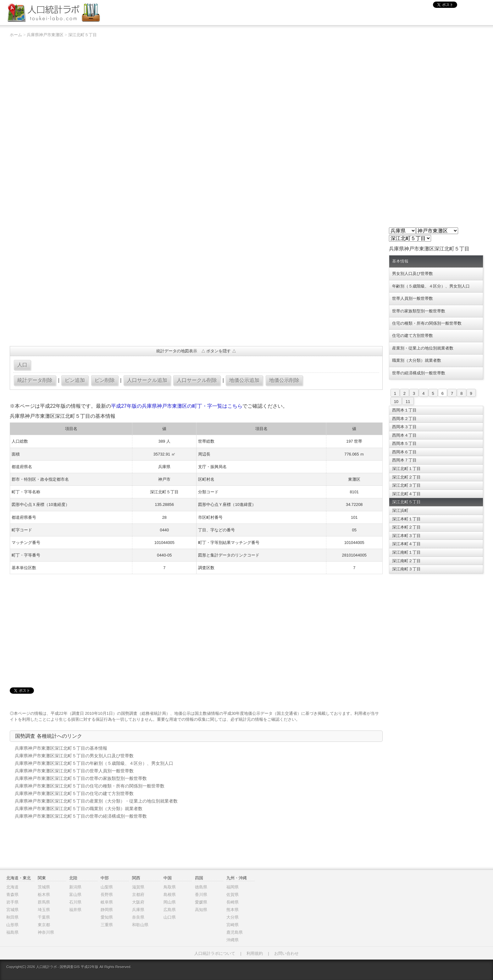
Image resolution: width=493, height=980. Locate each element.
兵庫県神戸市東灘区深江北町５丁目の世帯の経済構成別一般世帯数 (81, 816)
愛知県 (107, 917)
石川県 (75, 902)
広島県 (170, 910)
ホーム (16, 35)
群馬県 (44, 902)
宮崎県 (233, 925)
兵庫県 (138, 910)
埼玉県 (44, 910)
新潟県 (75, 887)
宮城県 (12, 910)
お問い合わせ (286, 953)
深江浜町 (400, 510)
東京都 (44, 925)
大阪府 (138, 902)
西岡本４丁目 (404, 435)
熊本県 (233, 910)
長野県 (107, 895)
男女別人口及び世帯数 (413, 274)
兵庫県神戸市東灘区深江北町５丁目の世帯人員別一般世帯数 (74, 771)
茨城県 (44, 887)
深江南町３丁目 (406, 569)
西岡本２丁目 (404, 419)
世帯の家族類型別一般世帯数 (419, 311)
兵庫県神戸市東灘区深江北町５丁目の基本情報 (61, 748)
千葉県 (44, 917)
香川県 (201, 895)
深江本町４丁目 (406, 544)
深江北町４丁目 (406, 494)
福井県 (75, 910)
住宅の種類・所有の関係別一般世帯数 (427, 323)
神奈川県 (46, 932)
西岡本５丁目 (404, 443)
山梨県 (107, 887)
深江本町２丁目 (406, 527)
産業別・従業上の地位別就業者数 (423, 348)
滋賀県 (138, 887)
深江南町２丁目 (406, 561)
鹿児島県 (235, 932)
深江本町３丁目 (406, 536)
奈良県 (138, 917)
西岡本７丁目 (404, 460)
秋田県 (12, 917)
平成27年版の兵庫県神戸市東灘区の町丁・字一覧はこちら (177, 406)
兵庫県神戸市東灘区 (45, 35)
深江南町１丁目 (406, 552)
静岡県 (107, 910)
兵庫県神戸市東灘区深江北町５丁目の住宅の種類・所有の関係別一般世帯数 (90, 786)
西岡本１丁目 (404, 410)
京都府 (138, 895)
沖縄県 (233, 940)
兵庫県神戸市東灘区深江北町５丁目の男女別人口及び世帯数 (74, 756)
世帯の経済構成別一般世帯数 (419, 373)
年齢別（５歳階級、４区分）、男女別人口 (431, 286)
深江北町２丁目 (406, 477)
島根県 (170, 895)
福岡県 (233, 887)
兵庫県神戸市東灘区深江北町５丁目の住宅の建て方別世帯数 (74, 793)
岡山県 (170, 902)
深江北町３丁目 (406, 485)
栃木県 (44, 895)
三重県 (107, 925)
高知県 (201, 910)
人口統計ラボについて (215, 953)
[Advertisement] (196, 296)
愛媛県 (201, 902)
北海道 (12, 887)
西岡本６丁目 (404, 452)
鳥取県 (170, 887)
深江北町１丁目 (406, 469)
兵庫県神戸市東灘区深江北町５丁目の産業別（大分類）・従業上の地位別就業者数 (96, 801)
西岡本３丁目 (404, 427)
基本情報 (400, 261)
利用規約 (255, 953)
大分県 (233, 917)
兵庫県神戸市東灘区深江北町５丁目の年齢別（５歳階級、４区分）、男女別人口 (94, 763)
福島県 (12, 932)
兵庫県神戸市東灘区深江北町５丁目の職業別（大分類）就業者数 (79, 809)
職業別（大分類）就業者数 (417, 360)
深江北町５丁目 (83, 35)
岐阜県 (107, 902)
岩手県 (12, 902)
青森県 (12, 895)
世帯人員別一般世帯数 (413, 298)
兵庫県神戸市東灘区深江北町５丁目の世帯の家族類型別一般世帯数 (81, 778)
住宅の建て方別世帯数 (413, 336)
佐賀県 (233, 895)
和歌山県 (140, 925)
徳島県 (201, 887)
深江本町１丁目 (406, 519)
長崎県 (233, 902)
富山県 (75, 895)
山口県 (170, 917)
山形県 (12, 925)
